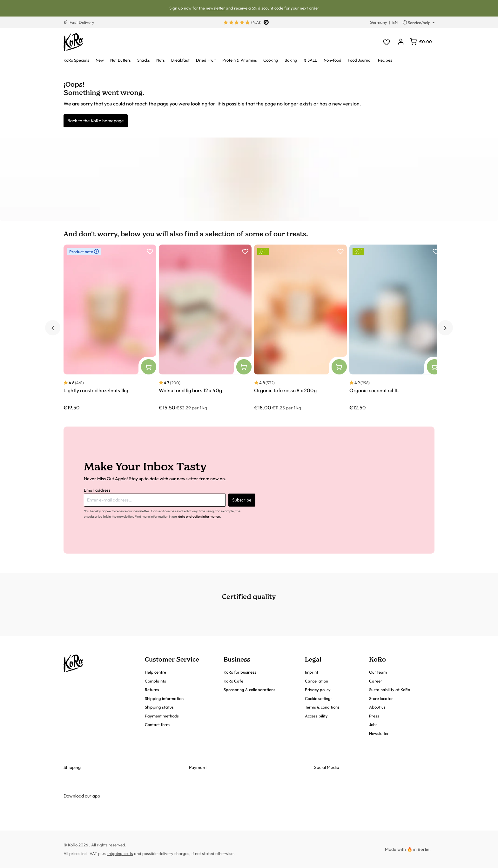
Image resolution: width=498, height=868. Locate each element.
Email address (97, 490)
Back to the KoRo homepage (96, 121)
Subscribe (242, 500)
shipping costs (120, 853)
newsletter (215, 8)
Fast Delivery (79, 22)
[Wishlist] (386, 42)
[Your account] (401, 42)
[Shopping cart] (421, 42)
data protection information (199, 516)
